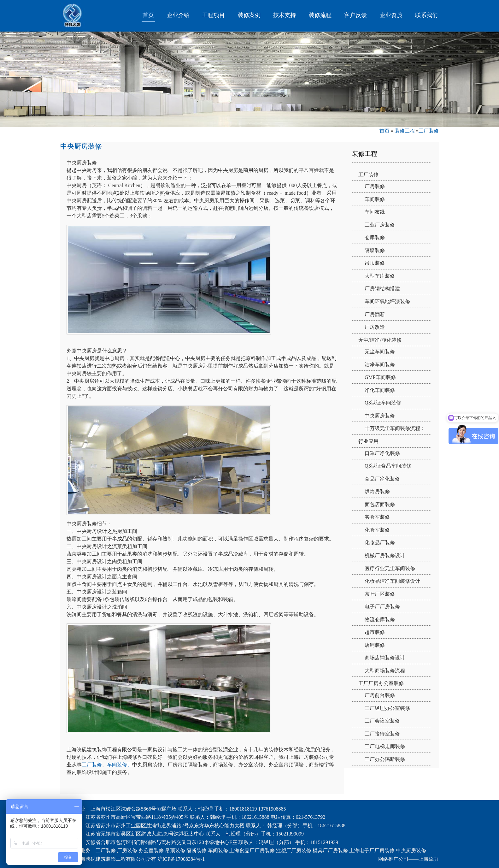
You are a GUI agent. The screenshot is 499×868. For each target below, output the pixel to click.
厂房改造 (375, 327)
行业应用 (368, 441)
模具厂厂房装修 (330, 850)
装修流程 (320, 15)
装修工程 (405, 131)
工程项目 (214, 15)
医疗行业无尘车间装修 (390, 568)
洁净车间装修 (380, 365)
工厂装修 (429, 131)
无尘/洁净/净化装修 (380, 340)
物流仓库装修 (380, 620)
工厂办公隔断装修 (385, 759)
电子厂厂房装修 (382, 607)
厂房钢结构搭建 (382, 289)
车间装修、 (120, 765)
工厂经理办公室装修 (387, 708)
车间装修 (375, 199)
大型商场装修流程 (385, 671)
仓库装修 (375, 237)
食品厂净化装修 (382, 479)
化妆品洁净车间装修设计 (392, 581)
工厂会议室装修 (382, 721)
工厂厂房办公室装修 (381, 683)
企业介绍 (178, 15)
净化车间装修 (380, 390)
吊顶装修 (375, 263)
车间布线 (375, 212)
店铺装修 (375, 645)
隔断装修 (197, 850)
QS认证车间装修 (383, 403)
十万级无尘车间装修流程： (395, 428)
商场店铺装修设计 (385, 658)
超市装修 (375, 632)
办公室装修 (151, 850)
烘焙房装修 (377, 491)
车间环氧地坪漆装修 (387, 301)
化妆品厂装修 (380, 543)
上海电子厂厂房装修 (372, 850)
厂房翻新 (375, 314)
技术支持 (285, 15)
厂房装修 (375, 186)
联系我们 (426, 15)
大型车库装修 (380, 276)
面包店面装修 (380, 504)
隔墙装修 (375, 250)
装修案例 (249, 15)
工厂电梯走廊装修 (385, 746)
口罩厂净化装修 (382, 453)
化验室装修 (377, 530)
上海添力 (429, 859)
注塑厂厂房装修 (294, 850)
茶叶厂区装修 (380, 594)
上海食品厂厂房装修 (252, 850)
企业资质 (391, 15)
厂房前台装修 (380, 695)
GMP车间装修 (380, 377)
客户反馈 (355, 15)
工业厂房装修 (380, 225)
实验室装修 (377, 517)
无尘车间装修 (380, 352)
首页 (148, 15)
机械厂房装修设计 (385, 555)
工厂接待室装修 (382, 734)
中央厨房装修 (380, 416)
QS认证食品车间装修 (388, 466)
